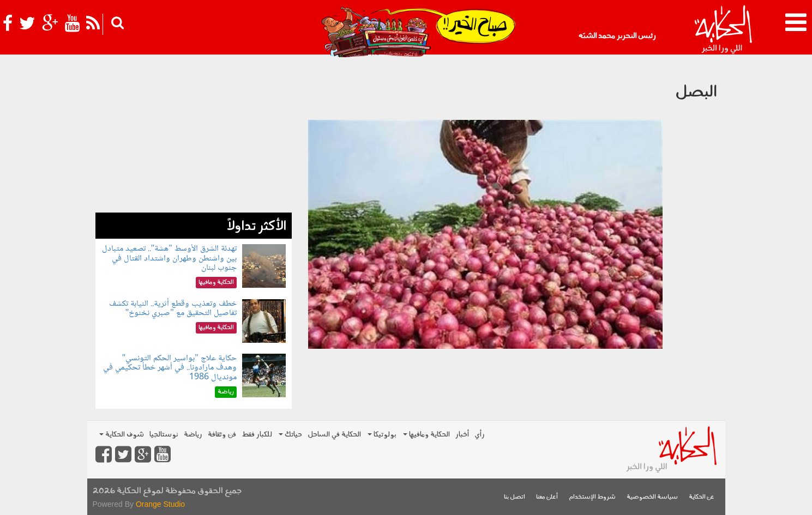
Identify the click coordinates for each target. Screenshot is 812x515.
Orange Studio (160, 504)
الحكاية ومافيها (426, 435)
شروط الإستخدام (592, 497)
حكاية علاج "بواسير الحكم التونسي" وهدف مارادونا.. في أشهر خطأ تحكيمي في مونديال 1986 (170, 368)
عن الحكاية (702, 497)
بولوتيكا (382, 435)
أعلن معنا (547, 497)
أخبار (462, 435)
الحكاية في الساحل (334, 435)
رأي (480, 435)
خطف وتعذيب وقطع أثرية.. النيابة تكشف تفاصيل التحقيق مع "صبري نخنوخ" (173, 309)
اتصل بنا (515, 497)
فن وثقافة (222, 435)
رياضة (193, 435)
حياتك (290, 435)
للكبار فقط (257, 435)
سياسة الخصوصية (652, 497)
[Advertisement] (194, 136)
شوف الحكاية (122, 435)
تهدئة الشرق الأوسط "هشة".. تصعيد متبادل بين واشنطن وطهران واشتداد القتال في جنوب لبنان (169, 258)
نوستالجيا (164, 435)
